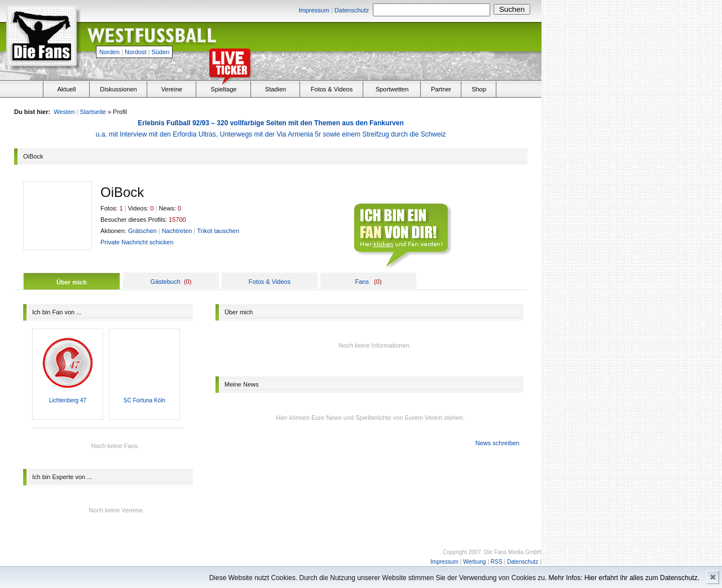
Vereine (172, 89)
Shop (479, 89)
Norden (109, 52)
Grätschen (142, 231)
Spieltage (224, 89)
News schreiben (498, 443)
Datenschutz (352, 10)
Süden (161, 52)
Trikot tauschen (218, 231)
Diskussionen (118, 89)
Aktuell (66, 89)
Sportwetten (392, 89)
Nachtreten (177, 231)
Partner (441, 89)
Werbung (474, 562)
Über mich (72, 282)
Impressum (314, 10)
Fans (362, 282)
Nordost (136, 52)
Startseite (93, 112)
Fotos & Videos (332, 89)
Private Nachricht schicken (137, 242)
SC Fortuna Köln (144, 400)
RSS (497, 562)
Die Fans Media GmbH (513, 552)
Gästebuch (166, 282)
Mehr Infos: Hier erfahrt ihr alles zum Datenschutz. (624, 578)
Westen (64, 112)
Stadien (276, 89)
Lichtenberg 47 (68, 400)
